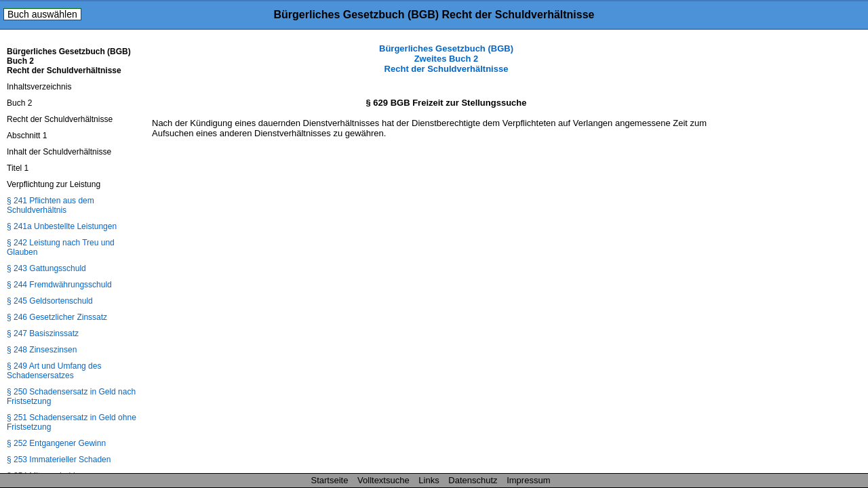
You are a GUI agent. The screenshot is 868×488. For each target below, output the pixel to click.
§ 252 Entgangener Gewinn (56, 443)
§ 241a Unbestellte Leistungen (62, 226)
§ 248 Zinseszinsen (42, 350)
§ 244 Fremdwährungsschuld (59, 285)
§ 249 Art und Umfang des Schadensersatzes (54, 371)
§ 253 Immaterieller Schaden (59, 460)
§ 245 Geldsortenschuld (50, 301)
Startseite (330, 480)
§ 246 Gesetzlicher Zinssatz (57, 317)
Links (429, 480)
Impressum (528, 480)
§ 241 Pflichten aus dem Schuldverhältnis (51, 205)
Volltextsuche (383, 480)
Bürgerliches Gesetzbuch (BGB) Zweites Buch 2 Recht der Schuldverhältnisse (446, 59)
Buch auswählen (42, 14)
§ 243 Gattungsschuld (46, 268)
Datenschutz (473, 480)
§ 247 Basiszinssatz (43, 333)
